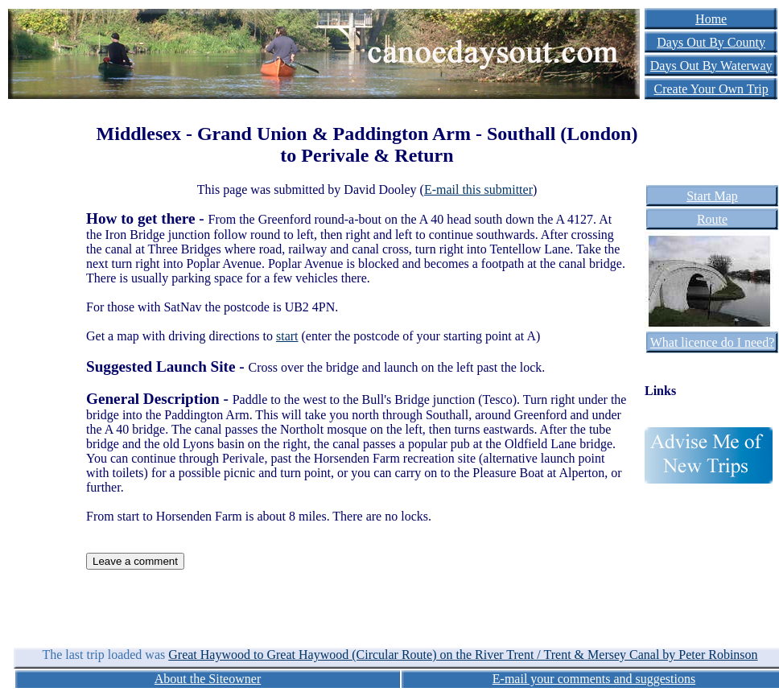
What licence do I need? (713, 342)
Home (711, 19)
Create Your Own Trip (711, 89)
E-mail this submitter (478, 189)
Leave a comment (135, 561)
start (287, 336)
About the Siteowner (208, 679)
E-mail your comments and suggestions (594, 679)
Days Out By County (711, 42)
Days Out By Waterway (711, 66)
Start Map (712, 196)
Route (712, 219)
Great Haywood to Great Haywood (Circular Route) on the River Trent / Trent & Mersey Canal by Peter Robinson (463, 655)
